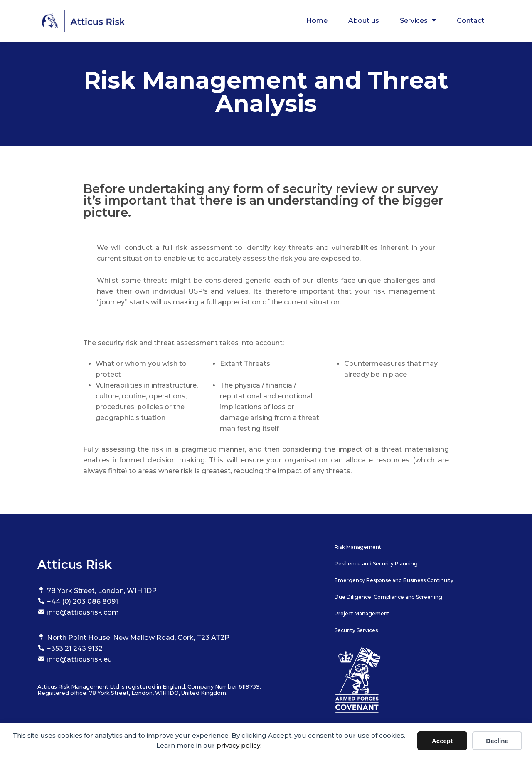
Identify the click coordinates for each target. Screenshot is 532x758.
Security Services (356, 630)
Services (418, 21)
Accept (442, 741)
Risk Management (358, 547)
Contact (470, 21)
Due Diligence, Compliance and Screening (388, 597)
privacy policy (238, 745)
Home (317, 21)
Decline (497, 741)
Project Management (362, 614)
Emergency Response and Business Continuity (394, 580)
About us (364, 21)
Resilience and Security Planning (376, 564)
